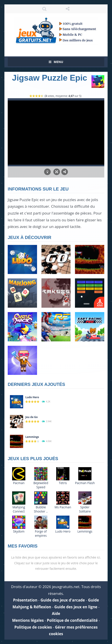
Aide (56, 613)
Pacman (19, 483)
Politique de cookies (33, 627)
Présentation (25, 600)
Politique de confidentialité (72, 620)
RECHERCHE (45, 9)
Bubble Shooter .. (41, 509)
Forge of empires (41, 533)
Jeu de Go (32, 417)
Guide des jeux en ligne (76, 607)
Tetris (63, 483)
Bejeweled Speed (41, 485)
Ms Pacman (63, 507)
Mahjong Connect (19, 509)
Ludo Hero (32, 397)
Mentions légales (28, 620)
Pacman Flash (85, 483)
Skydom (19, 531)
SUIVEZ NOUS (68, 9)
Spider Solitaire (85, 509)
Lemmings (32, 437)
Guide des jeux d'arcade (63, 600)
